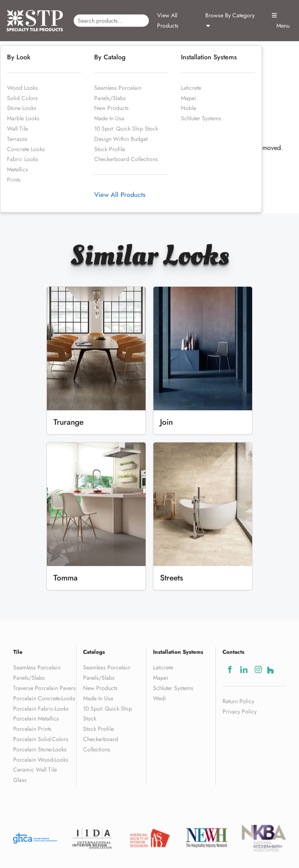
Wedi (160, 698)
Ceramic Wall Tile (35, 770)
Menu (280, 21)
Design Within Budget (121, 139)
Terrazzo (17, 139)
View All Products (168, 20)
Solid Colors (22, 98)
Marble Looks (23, 118)
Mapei (189, 98)
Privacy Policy (240, 711)
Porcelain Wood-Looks (41, 760)
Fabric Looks (23, 159)
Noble (189, 108)
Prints (14, 180)
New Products (111, 108)
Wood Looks (22, 88)
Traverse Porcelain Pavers (44, 688)
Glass (20, 780)
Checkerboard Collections (126, 159)
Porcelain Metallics (36, 718)
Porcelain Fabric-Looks (41, 709)
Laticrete (191, 88)
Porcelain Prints (32, 729)
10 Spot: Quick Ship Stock (126, 129)
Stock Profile (110, 149)
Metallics (17, 169)
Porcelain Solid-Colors (41, 739)
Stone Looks (22, 108)
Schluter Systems (201, 118)
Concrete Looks (26, 149)
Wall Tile (17, 129)
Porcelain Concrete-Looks (44, 698)
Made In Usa (109, 118)
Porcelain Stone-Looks (40, 749)
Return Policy (238, 701)
